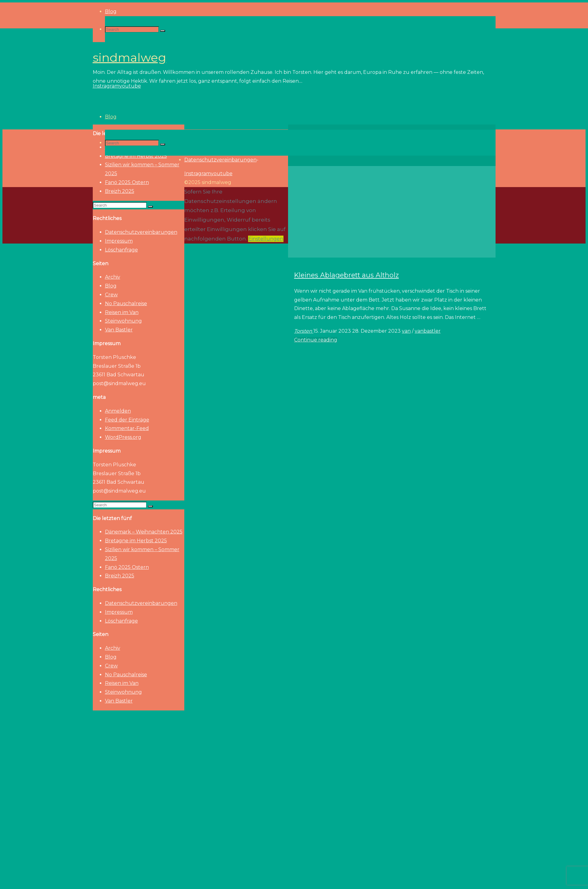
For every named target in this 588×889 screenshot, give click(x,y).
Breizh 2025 (120, 191)
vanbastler (428, 331)
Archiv (113, 277)
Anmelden (118, 411)
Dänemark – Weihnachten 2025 (144, 532)
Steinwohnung (123, 321)
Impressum (119, 241)
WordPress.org (123, 437)
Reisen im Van (122, 312)
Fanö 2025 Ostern (127, 182)
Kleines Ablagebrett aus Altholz (346, 275)
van (406, 331)
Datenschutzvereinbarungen (141, 232)
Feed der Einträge (127, 420)
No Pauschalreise (126, 304)
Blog (111, 286)
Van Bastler (119, 330)
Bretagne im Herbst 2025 (136, 541)
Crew (111, 295)
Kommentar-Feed (127, 428)
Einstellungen (266, 239)
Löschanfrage (121, 250)
